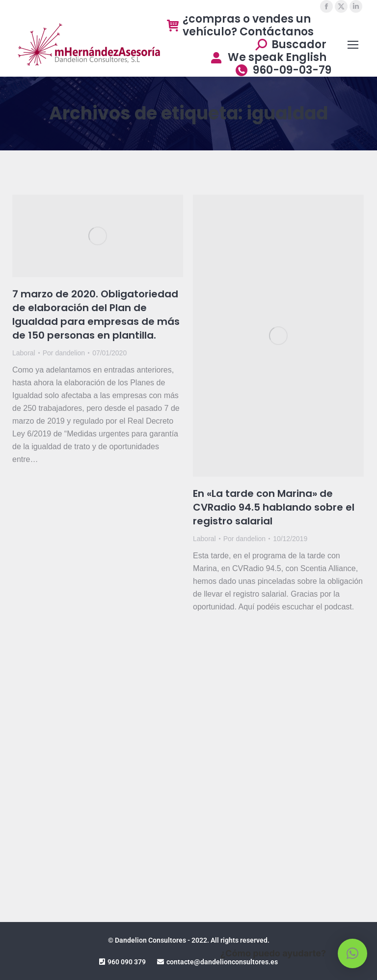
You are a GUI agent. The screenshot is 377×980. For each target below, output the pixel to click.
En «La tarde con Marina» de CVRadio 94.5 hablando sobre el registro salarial (274, 507)
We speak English (268, 58)
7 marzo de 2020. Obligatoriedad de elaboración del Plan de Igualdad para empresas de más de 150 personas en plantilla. (96, 315)
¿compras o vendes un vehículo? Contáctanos (240, 26)
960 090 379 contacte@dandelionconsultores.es (188, 962)
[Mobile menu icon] (353, 45)
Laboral (24, 353)
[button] (352, 953)
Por (64, 353)
